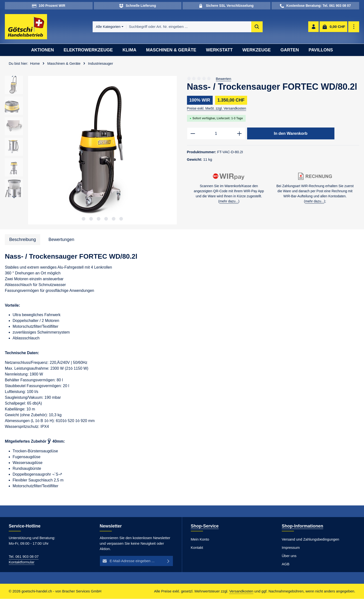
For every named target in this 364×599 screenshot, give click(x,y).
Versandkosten (241, 591)
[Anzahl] (216, 134)
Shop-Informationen (303, 526)
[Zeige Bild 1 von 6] (84, 219)
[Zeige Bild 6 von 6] (121, 219)
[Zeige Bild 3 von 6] (99, 219)
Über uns (289, 556)
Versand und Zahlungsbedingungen (311, 539)
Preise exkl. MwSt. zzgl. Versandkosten (217, 109)
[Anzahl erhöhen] (239, 134)
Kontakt (197, 548)
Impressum (291, 548)
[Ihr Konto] (313, 27)
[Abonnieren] (169, 561)
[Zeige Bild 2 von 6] (91, 219)
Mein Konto (200, 539)
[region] (91, 151)
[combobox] (189, 27)
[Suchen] (257, 27)
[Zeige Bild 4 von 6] (106, 219)
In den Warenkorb (291, 134)
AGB (286, 564)
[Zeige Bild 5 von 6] (114, 219)
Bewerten (223, 79)
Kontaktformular (22, 562)
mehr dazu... (229, 202)
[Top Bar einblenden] (354, 27)
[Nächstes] (14, 198)
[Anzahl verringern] (193, 134)
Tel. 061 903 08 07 (24, 557)
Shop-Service (205, 526)
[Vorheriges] (14, 76)
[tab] (23, 240)
